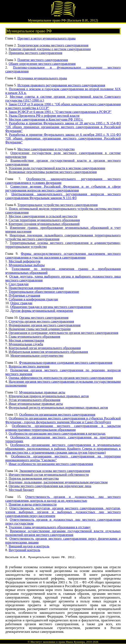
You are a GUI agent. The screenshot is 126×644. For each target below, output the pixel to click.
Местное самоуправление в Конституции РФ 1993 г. (46, 119)
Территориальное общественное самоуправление (44, 292)
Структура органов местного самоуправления (41, 321)
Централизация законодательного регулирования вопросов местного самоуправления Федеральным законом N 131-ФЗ (63, 196)
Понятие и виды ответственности (33, 504)
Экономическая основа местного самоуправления (55, 471)
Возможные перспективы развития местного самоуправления (53, 172)
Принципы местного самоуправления (35, 53)
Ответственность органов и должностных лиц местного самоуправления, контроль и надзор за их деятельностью (63, 499)
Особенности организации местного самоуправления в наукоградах (57, 433)
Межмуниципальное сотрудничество (37, 356)
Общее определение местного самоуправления (42, 64)
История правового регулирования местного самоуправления (61, 85)
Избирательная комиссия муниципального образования (48, 352)
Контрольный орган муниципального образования (45, 348)
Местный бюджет (21, 490)
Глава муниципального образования (34, 337)
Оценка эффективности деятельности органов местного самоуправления (61, 378)
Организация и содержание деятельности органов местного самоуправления (63, 333)
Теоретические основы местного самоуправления (53, 45)
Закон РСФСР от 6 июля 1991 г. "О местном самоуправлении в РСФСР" (60, 112)
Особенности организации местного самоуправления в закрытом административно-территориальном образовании (63, 428)
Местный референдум (24, 261)
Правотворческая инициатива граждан (36, 288)
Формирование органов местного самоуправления (45, 325)
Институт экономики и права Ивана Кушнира (58, 642)
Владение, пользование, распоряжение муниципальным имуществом (58, 482)
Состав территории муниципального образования (44, 220)
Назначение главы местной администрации (40, 329)
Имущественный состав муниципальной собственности (49, 475)
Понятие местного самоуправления (43, 60)
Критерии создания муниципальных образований (44, 224)
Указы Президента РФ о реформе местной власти (44, 116)
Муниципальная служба (26, 344)
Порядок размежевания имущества (34, 478)
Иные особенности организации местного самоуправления (51, 464)
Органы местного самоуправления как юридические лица (50, 486)
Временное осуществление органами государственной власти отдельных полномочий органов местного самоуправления (63, 533)
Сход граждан (19, 284)
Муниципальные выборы (27, 265)
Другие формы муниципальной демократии (42, 311)
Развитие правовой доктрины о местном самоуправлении (50, 49)
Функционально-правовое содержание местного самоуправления (66, 363)
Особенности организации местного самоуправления (57, 414)
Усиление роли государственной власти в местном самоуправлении (57, 168)
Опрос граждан (21, 303)
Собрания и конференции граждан (33, 299)
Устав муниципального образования (35, 400)
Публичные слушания (24, 295)
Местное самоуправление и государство (46, 149)
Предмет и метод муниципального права (47, 38)
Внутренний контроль (24, 550)
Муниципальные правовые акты (42, 392)
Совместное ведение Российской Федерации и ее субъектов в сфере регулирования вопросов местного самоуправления (63, 188)
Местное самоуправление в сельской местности (43, 216)
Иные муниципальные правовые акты (36, 404)
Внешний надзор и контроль (29, 546)
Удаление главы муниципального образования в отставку (50, 527)
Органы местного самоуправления (44, 318)
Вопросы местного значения (29, 366)
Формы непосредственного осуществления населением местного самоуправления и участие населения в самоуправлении (63, 256)
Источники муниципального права (42, 78)
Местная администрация (26, 340)
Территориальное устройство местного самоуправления (58, 205)
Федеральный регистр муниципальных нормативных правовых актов (58, 407)
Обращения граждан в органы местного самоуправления (51, 307)
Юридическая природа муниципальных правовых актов (49, 396)
